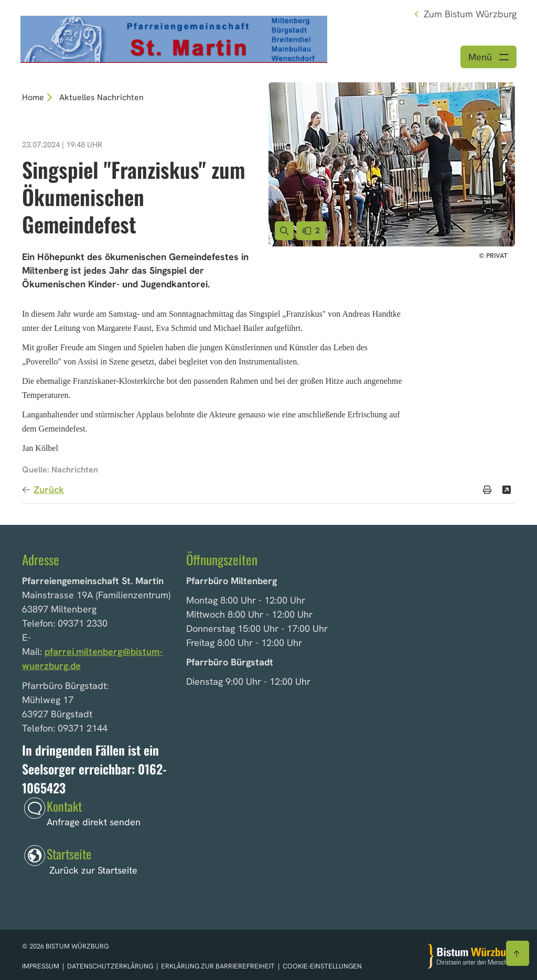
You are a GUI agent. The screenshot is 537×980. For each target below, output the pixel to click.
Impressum (41, 966)
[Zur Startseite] (471, 956)
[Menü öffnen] (488, 57)
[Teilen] (507, 490)
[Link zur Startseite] (174, 38)
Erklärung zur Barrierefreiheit (218, 966)
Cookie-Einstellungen (322, 966)
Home (33, 97)
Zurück (49, 489)
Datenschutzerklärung (111, 966)
